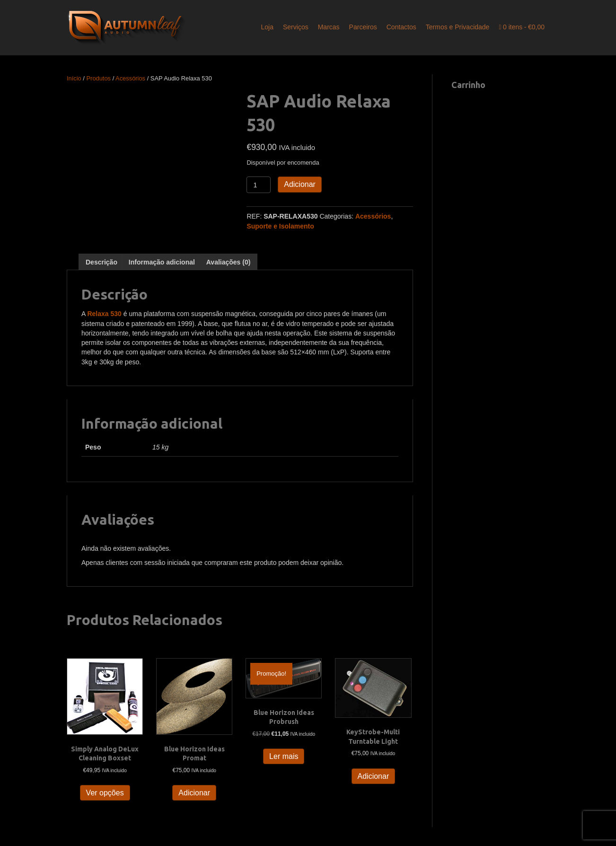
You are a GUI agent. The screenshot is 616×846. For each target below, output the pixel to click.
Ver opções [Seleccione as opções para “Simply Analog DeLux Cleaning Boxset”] (105, 793)
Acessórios (130, 78)
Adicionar (300, 184)
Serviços (296, 27)
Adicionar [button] (194, 793)
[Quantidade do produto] (259, 185)
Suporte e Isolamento (280, 226)
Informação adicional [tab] (162, 262)
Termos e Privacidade (458, 27)
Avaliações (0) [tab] (229, 262)
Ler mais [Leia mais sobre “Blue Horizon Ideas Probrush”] (284, 756)
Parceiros (363, 27)
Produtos (99, 78)
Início (74, 78)
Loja (267, 27)
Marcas (329, 27)
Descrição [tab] (101, 262)
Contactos (401, 27)
